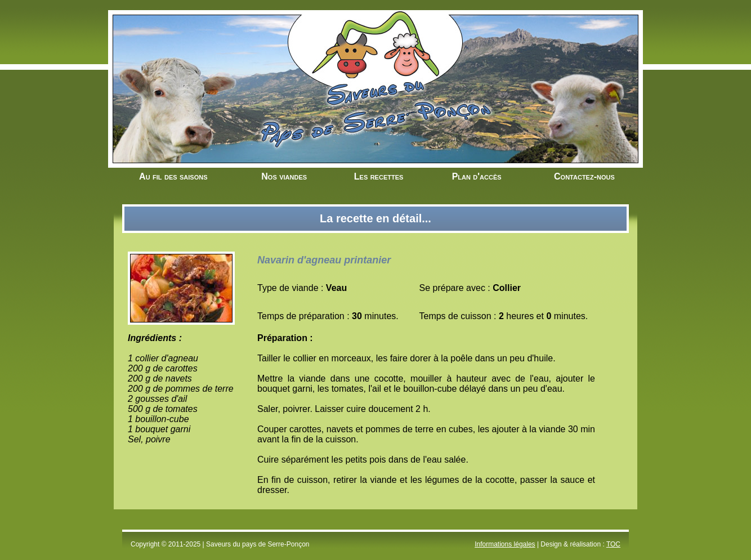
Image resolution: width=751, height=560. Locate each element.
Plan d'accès (477, 176)
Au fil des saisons (173, 176)
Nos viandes (284, 176)
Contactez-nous (584, 176)
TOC (613, 544)
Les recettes (379, 176)
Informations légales (505, 544)
